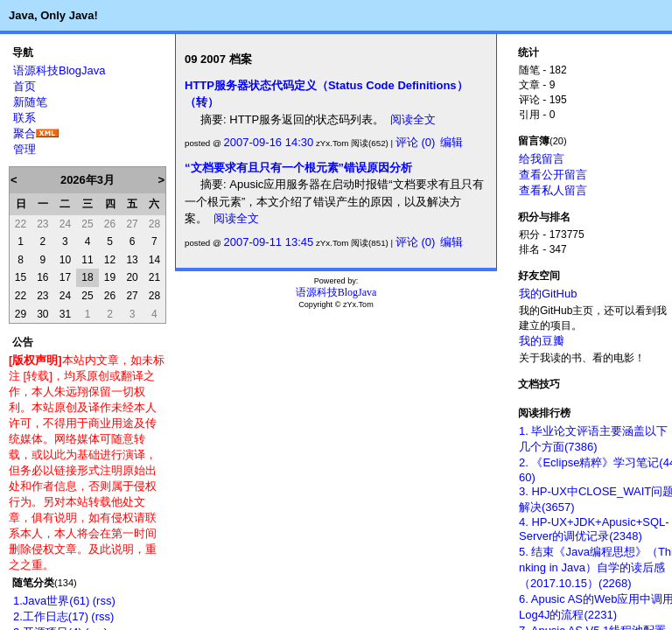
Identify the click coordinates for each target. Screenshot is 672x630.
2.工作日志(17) (51, 616)
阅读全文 (413, 119)
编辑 (451, 142)
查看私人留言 (553, 190)
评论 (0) (416, 142)
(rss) (104, 601)
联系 (24, 118)
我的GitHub (548, 294)
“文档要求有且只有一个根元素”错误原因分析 (298, 168)
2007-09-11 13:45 (269, 242)
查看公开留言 (553, 175)
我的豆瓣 (542, 341)
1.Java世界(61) (51, 601)
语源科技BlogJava (59, 70)
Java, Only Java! (53, 15)
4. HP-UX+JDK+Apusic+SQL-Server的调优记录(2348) (594, 529)
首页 (24, 86)
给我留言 (542, 159)
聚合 (24, 133)
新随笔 (30, 102)
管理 (24, 149)
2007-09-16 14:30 (269, 142)
